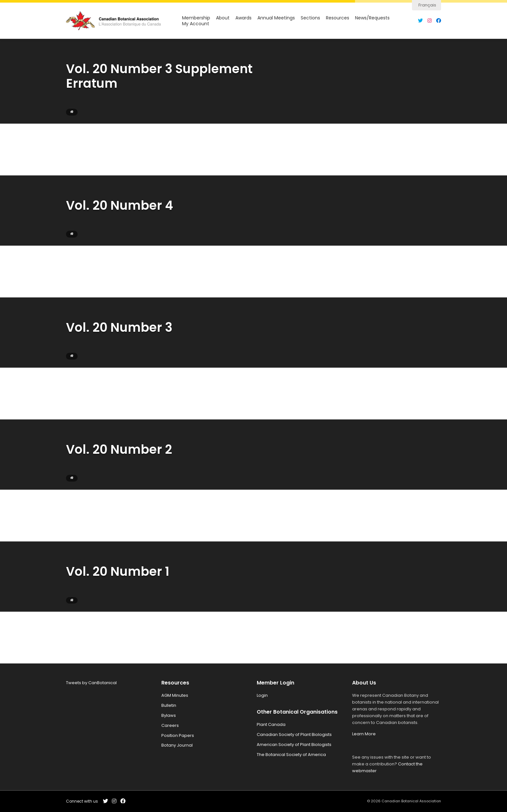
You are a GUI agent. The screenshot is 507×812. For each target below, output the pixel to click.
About (223, 18)
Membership (196, 18)
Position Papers (178, 735)
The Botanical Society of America (291, 755)
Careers (170, 725)
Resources (338, 18)
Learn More (364, 734)
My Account (196, 24)
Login (262, 695)
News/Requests (372, 18)
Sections (310, 18)
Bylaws (169, 715)
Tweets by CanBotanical (91, 683)
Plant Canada (271, 724)
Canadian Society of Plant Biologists (294, 734)
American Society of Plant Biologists (294, 745)
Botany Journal (177, 745)
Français (427, 5)
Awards (243, 18)
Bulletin (169, 705)
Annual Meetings (276, 18)
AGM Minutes (175, 695)
